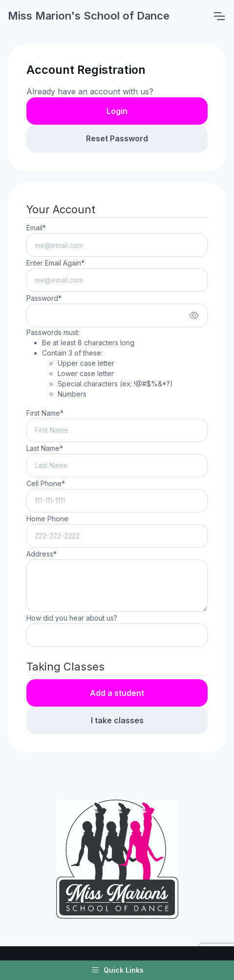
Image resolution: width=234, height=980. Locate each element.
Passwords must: (100, 364)
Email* (36, 228)
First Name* (45, 413)
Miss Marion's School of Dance (89, 16)
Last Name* (45, 448)
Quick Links (117, 970)
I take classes (117, 720)
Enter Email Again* (55, 263)
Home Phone (47, 519)
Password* (44, 298)
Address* (42, 554)
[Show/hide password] (194, 315)
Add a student (117, 693)
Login (117, 111)
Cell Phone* (46, 483)
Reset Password (117, 138)
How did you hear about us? (72, 618)
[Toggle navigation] (219, 16)
